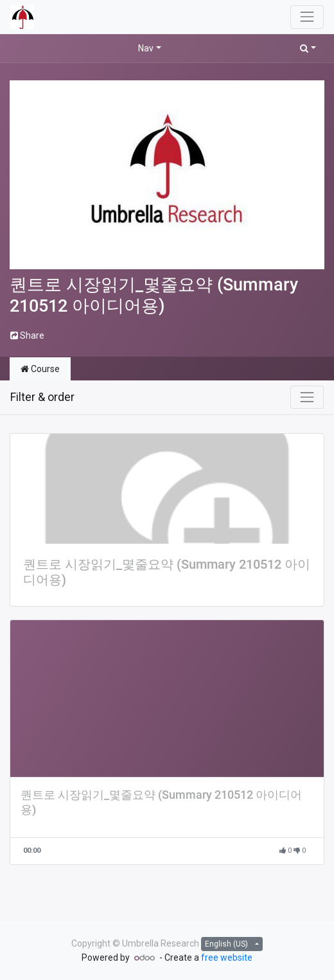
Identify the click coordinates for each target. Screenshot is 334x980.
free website (227, 958)
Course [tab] (40, 369)
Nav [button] (146, 48)
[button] (308, 49)
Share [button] (27, 335)
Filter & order (42, 397)
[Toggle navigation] (307, 397)
